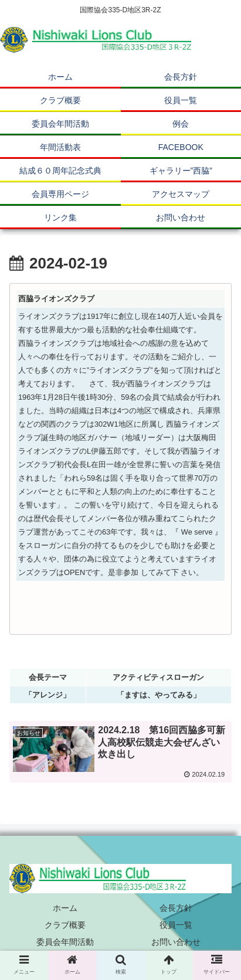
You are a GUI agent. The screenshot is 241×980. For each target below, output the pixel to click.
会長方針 (176, 908)
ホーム (65, 908)
